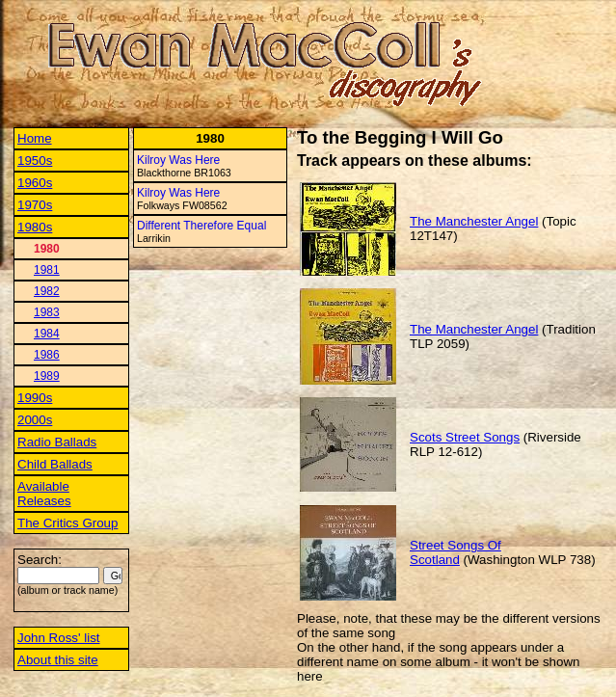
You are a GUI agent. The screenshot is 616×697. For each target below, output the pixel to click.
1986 (47, 355)
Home (35, 138)
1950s (35, 161)
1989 (47, 376)
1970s (35, 205)
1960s (35, 183)
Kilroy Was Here (178, 160)
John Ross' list (59, 638)
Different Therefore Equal (201, 226)
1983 (47, 312)
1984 (47, 334)
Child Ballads (55, 464)
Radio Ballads (57, 442)
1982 (47, 291)
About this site (58, 660)
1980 (47, 249)
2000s (35, 420)
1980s (35, 227)
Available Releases (44, 494)
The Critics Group (67, 523)
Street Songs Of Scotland (455, 552)
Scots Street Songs (465, 437)
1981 (47, 270)
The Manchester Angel (474, 221)
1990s (35, 398)
